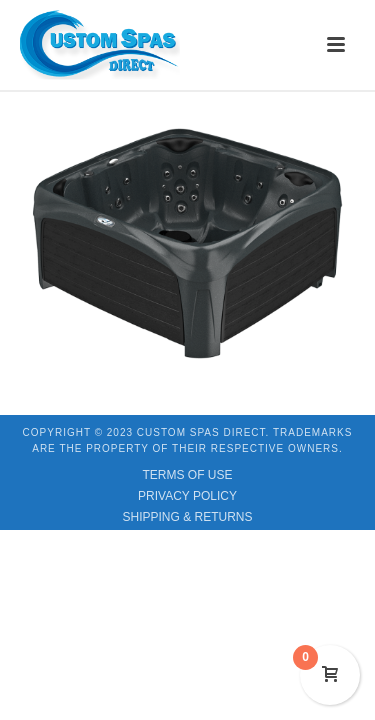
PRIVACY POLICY (187, 496)
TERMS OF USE (187, 475)
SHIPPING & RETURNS (187, 517)
